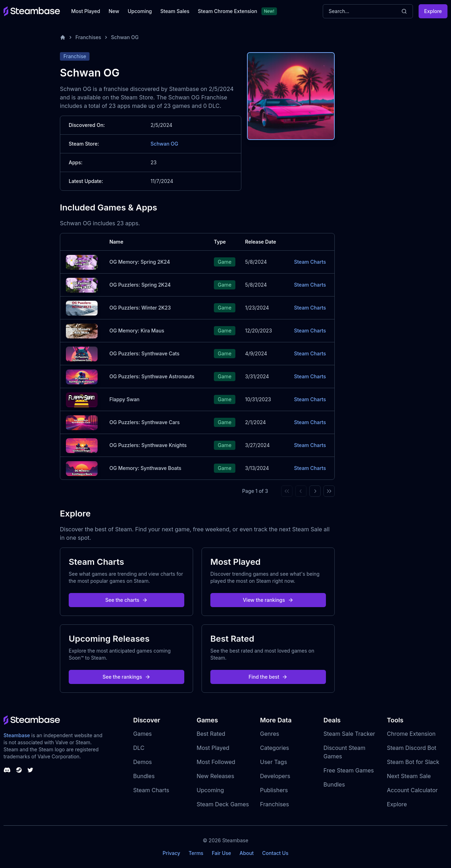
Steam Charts (310, 262)
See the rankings (126, 677)
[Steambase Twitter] (30, 770)
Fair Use (221, 853)
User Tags (274, 762)
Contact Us (275, 853)
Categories (274, 748)
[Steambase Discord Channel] (7, 770)
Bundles (144, 776)
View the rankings (268, 600)
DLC (139, 748)
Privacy (171, 853)
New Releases (215, 776)
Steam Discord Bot (412, 748)
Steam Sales (175, 11)
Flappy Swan (124, 399)
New (114, 11)
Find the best (268, 677)
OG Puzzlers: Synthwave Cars (144, 422)
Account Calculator (412, 790)
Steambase (17, 735)
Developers (275, 776)
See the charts (127, 600)
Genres (270, 734)
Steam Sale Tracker (349, 734)
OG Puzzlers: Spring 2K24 (140, 285)
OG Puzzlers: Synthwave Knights (148, 445)
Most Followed (216, 762)
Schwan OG (125, 37)
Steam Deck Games (223, 804)
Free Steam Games (349, 770)
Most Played (86, 11)
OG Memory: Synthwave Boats (145, 468)
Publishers (274, 790)
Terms (196, 853)
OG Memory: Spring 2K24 (140, 262)
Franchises (88, 37)
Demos (143, 762)
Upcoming (140, 11)
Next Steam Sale (409, 776)
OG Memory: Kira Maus (137, 331)
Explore (433, 11)
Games (143, 734)
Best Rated (211, 734)
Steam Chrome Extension (227, 11)
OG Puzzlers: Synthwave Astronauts (152, 376)
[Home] (63, 37)
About (247, 853)
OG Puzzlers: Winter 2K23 (140, 308)
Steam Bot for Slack (413, 762)
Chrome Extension (411, 734)
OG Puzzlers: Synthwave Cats (144, 353)
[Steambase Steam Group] (19, 770)
